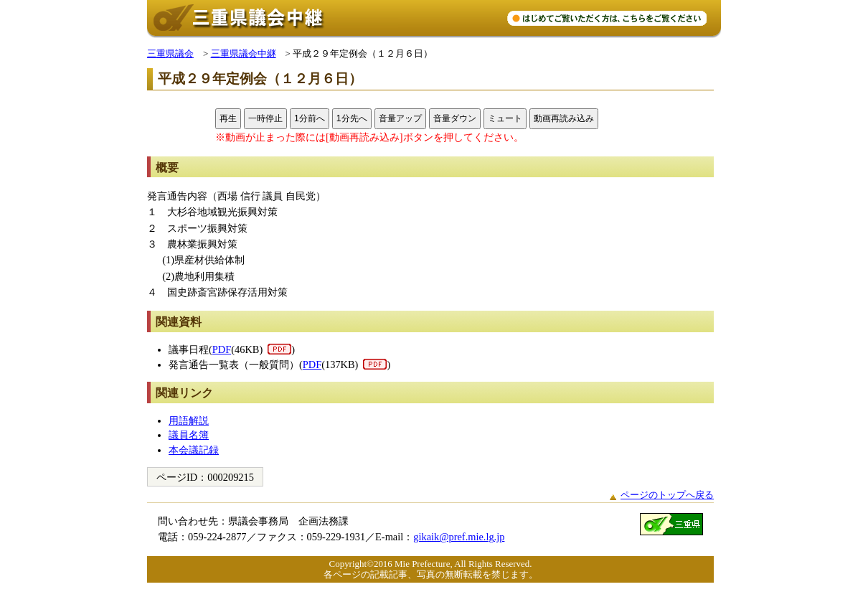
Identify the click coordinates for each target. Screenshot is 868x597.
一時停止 (265, 118)
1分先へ (352, 118)
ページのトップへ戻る (667, 495)
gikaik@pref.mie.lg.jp (459, 537)
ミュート (505, 118)
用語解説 (189, 420)
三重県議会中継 (244, 53)
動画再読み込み (564, 118)
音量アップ (400, 118)
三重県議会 (170, 53)
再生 (228, 118)
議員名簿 (189, 435)
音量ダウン (455, 118)
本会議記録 (194, 450)
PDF (222, 349)
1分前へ (310, 118)
